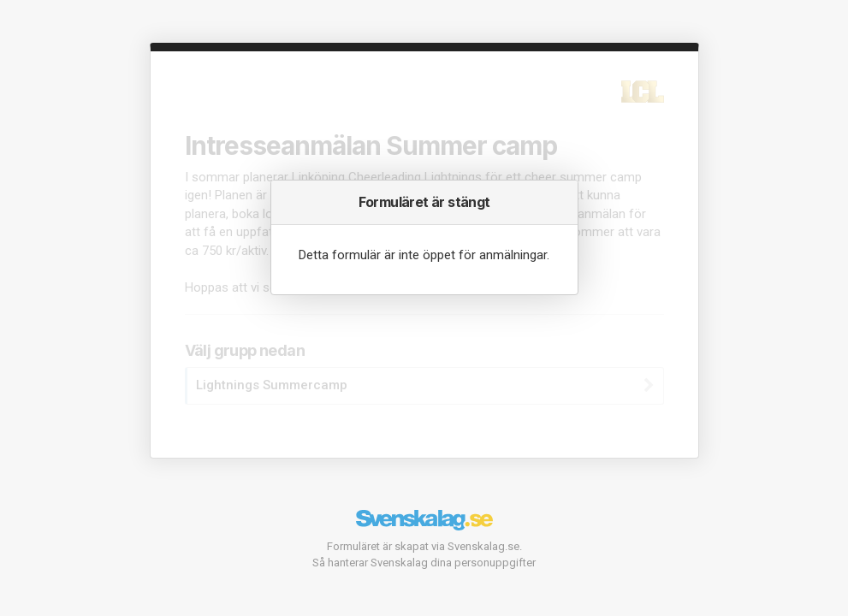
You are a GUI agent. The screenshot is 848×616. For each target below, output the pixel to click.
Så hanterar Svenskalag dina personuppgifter (424, 563)
